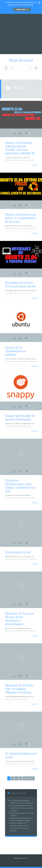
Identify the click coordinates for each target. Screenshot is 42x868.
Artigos (20, 134)
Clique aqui (21, 9)
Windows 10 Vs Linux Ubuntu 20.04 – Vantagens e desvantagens (20, 619)
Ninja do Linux (21, 60)
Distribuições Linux (18, 552)
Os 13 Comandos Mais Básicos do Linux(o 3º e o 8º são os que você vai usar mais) (22, 808)
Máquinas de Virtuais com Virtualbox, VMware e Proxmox (19, 689)
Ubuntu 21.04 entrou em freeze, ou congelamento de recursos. (21, 218)
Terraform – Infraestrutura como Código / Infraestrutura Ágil (20, 486)
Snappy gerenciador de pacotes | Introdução (20, 417)
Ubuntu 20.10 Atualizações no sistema (15, 351)
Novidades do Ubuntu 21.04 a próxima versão (20, 284)
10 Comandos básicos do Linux (21, 755)
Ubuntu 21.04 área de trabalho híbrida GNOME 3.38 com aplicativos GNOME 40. (20, 148)
